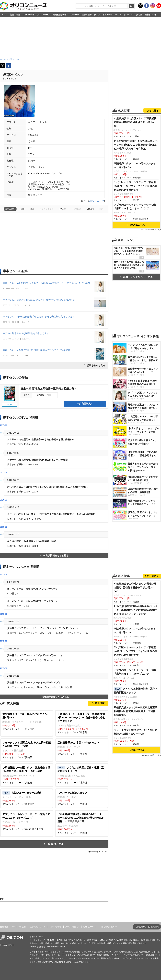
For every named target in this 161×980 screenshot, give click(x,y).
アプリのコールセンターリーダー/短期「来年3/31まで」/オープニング (135, 207)
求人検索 (100, 703)
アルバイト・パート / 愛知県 (27, 750)
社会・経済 (87, 15)
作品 (32, 209)
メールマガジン (72, 927)
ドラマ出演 (76, 209)
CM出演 (90, 209)
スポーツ (75, 15)
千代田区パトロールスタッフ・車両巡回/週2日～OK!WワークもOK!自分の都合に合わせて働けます (135, 186)
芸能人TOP (10, 209)
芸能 (12, 15)
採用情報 (142, 927)
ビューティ (108, 15)
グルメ (97, 15)
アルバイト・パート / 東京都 (82, 723)
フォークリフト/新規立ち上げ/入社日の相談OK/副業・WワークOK (136, 732)
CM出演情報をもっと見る (54, 697)
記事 (23, 209)
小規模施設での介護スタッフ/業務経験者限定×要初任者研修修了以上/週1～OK (135, 122)
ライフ (118, 15)
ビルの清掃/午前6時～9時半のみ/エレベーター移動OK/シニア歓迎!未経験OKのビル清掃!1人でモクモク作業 (136, 145)
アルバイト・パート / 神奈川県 (27, 721)
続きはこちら (56, 844)
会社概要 (4, 927)
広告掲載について (38, 927)
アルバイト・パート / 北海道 (82, 775)
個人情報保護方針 (109, 927)
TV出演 (62, 209)
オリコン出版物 (19, 927)
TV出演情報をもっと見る (54, 556)
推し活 (139, 15)
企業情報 (155, 927)
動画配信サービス (61, 15)
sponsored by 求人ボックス (98, 852)
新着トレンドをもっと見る (136, 277)
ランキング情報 (47, 209)
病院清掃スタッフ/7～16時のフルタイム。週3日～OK (135, 165)
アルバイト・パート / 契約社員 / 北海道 (27, 821)
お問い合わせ (55, 927)
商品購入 (85, 404)
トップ (4, 15)
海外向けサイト (90, 927)
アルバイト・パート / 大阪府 (27, 775)
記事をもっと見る (96, 365)
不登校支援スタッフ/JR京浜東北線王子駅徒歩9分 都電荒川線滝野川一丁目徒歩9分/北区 (136, 711)
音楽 (18, 15)
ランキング (129, 15)
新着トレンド (151, 15)
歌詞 (101, 209)
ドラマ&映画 (29, 15)
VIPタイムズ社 (97, 201)
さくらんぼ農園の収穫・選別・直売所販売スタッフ (136, 691)
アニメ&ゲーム (44, 15)
